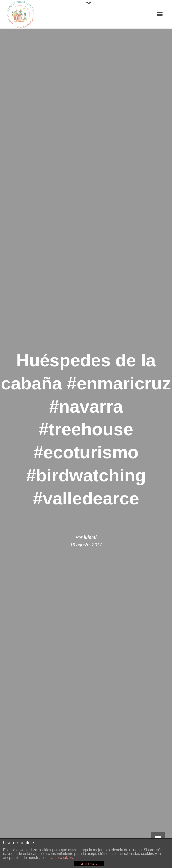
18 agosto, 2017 (86, 545)
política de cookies (57, 858)
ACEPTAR (89, 864)
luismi (90, 537)
